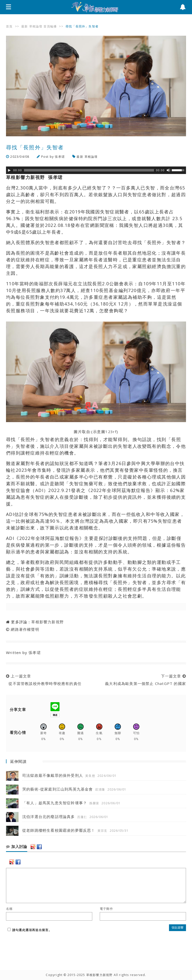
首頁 (9, 26)
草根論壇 (36, 26)
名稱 (9, 909)
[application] (96, 170)
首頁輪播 (50, 26)
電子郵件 (106, 909)
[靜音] (168, 170)
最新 (24, 26)
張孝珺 (60, 157)
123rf (111, 432)
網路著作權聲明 (25, 629)
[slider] (89, 170)
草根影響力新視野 (47, 622)
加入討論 (17, 847)
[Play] (9, 170)
